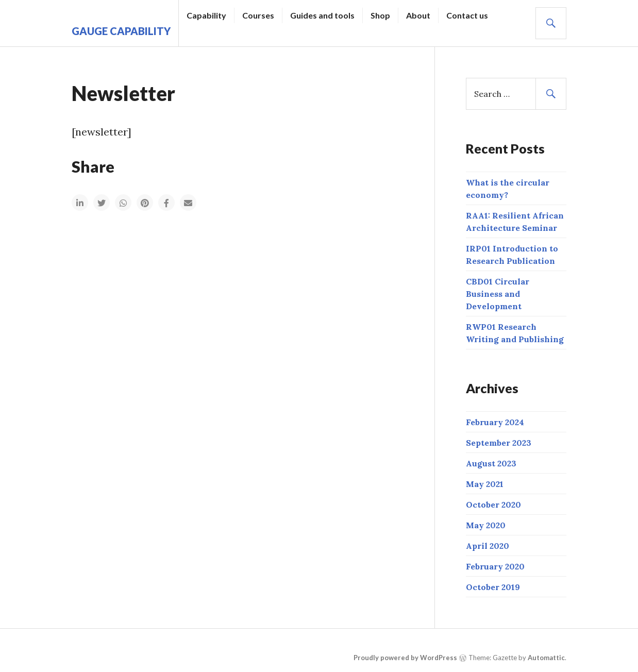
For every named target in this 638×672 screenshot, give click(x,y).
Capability (206, 15)
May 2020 (486, 525)
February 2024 (495, 422)
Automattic (546, 658)
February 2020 (495, 566)
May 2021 (485, 484)
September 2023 (499, 443)
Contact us (467, 15)
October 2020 (493, 505)
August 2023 (491, 463)
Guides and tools (322, 15)
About (418, 15)
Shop (380, 15)
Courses (258, 15)
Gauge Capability (121, 31)
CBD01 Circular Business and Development (498, 294)
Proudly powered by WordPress (405, 658)
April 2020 (488, 546)
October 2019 (493, 587)
